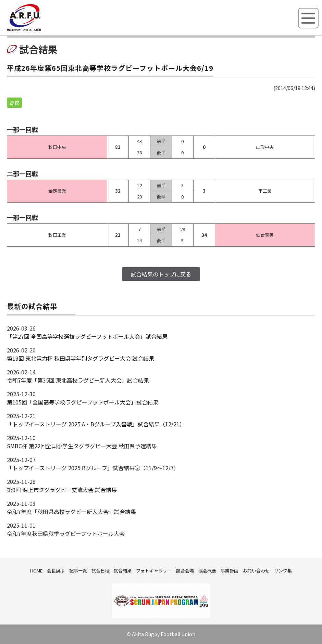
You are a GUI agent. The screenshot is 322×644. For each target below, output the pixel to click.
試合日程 (100, 571)
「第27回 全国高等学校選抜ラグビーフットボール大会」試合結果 (87, 336)
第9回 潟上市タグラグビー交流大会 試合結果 (62, 490)
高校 (14, 103)
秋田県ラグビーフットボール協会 (39, 30)
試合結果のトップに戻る (161, 274)
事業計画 (230, 571)
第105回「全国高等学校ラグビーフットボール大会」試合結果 (83, 402)
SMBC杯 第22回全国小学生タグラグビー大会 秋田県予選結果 (82, 446)
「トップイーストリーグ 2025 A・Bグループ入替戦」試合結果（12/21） (96, 424)
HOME (36, 571)
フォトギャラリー (154, 571)
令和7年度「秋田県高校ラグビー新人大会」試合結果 (71, 512)
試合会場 (185, 571)
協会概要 (207, 571)
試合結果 (123, 571)
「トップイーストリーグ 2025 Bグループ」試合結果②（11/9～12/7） (93, 468)
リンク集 (283, 571)
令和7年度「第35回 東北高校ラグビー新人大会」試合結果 (78, 380)
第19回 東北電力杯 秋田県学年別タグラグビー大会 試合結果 (80, 358)
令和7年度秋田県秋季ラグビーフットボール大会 (66, 533)
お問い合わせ (256, 571)
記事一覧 (78, 571)
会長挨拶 (56, 571)
